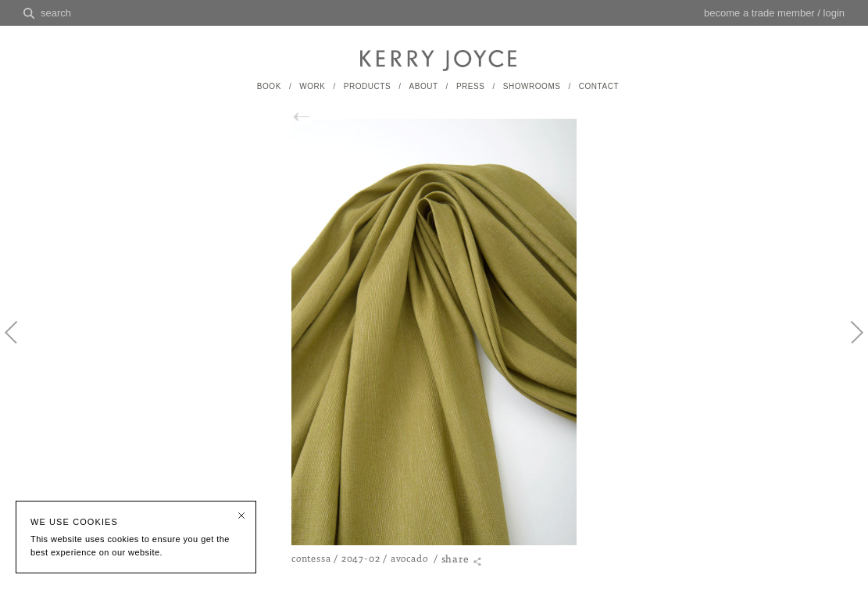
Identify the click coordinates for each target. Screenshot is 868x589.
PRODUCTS (367, 86)
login (834, 13)
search (56, 13)
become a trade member (759, 13)
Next (848, 345)
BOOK (269, 86)
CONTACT (599, 86)
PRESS (471, 86)
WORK (312, 86)
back (309, 117)
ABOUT (423, 86)
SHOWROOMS (532, 86)
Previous (20, 345)
